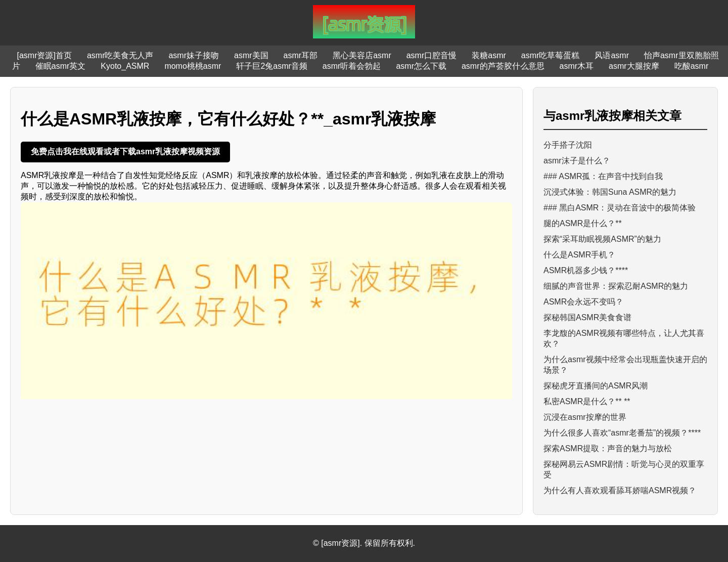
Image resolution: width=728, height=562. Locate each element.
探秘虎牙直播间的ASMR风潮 (596, 386)
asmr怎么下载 (421, 66)
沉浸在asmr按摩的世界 (585, 417)
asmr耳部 (301, 55)
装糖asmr (489, 55)
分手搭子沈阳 (568, 145)
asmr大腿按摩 (634, 66)
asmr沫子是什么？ (577, 161)
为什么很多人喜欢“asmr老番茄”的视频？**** (622, 433)
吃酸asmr (692, 66)
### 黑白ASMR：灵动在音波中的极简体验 (620, 208)
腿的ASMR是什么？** (583, 223)
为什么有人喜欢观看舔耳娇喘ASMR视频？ (620, 490)
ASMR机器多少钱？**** (586, 270)
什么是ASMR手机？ (579, 255)
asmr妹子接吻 (194, 55)
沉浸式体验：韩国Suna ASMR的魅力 (610, 192)
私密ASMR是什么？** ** (587, 401)
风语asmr (612, 55)
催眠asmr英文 (61, 66)
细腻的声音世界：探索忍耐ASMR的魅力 (616, 286)
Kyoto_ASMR (125, 66)
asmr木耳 (577, 66)
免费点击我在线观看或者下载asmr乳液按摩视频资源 (125, 152)
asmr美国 (251, 55)
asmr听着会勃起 (352, 66)
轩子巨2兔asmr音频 (271, 66)
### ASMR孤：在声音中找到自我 (603, 176)
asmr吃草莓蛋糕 (551, 55)
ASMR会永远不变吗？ (583, 302)
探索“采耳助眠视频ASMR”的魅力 (602, 239)
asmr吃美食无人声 (120, 55)
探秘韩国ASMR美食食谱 (587, 317)
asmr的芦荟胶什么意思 (503, 66)
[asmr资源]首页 (44, 55)
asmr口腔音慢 (432, 55)
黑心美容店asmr (362, 55)
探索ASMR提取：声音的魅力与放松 (608, 448)
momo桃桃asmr (193, 66)
